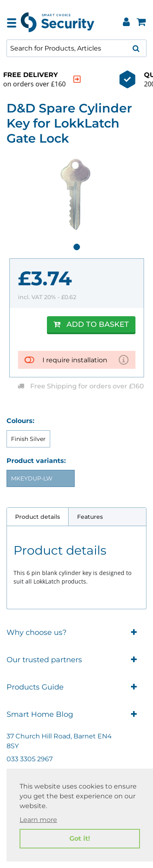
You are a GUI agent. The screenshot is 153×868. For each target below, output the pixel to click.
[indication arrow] (134, 79)
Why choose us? (76, 633)
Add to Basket (91, 324)
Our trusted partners (76, 660)
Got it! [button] (80, 838)
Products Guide (76, 687)
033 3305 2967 (30, 759)
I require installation (75, 360)
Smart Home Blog (76, 715)
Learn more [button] (38, 820)
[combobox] (76, 48)
